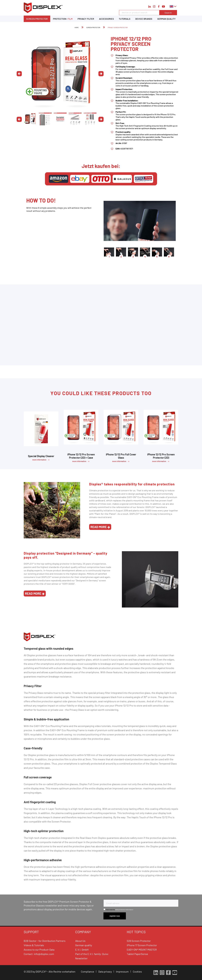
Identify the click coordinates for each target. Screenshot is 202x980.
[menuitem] (148, 14)
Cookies (138, 972)
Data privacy (105, 972)
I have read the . (120, 910)
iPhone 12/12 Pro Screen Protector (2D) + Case (81, 456)
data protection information (124, 910)
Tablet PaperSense (137, 954)
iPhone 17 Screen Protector (142, 945)
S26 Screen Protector (139, 941)
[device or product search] (148, 13)
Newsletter (81, 958)
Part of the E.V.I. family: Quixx (92, 954)
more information (41, 460)
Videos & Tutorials (34, 945)
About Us (80, 941)
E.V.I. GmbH (82, 950)
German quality (84, 945)
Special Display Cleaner (41, 456)
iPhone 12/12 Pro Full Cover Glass (121, 456)
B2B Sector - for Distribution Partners (45, 941)
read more (100, 527)
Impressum (123, 972)
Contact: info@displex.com (39, 954)
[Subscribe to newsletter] (115, 916)
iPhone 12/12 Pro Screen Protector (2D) (161, 456)
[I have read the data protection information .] (104, 909)
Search (168, 13)
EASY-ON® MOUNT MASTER (142, 950)
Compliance (88, 972)
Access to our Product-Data (39, 950)
